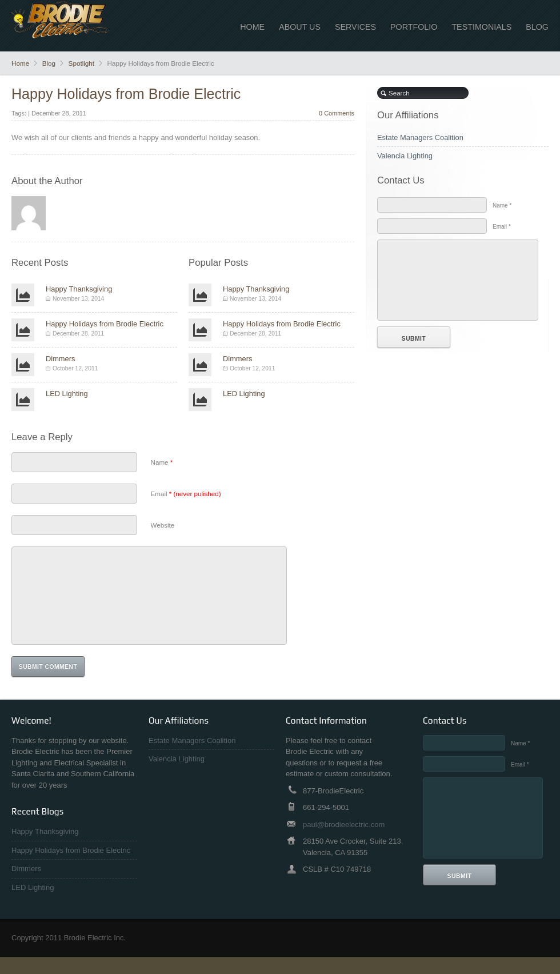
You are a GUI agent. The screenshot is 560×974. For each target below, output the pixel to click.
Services (355, 27)
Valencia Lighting (405, 156)
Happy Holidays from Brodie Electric (126, 94)
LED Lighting (67, 394)
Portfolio (414, 27)
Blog (537, 27)
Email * (502, 227)
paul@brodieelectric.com (344, 842)
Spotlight (81, 63)
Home (252, 27)
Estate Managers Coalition (420, 137)
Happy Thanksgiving (79, 289)
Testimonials (481, 27)
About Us (300, 27)
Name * (502, 205)
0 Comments (337, 113)
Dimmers (60, 359)
